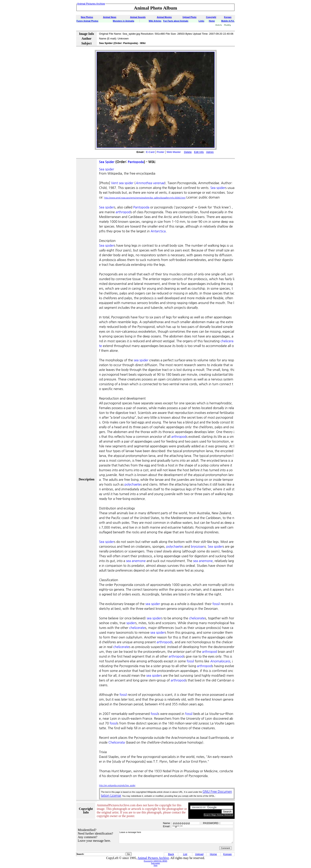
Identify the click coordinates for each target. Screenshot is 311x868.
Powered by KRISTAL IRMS (155, 861)
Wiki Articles (155, 21)
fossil (216, 604)
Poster (161, 152)
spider (131, 623)
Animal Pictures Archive (153, 858)
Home (212, 21)
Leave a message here (176, 837)
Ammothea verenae (150, 183)
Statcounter (155, 863)
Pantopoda (136, 162)
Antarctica (158, 231)
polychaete (132, 484)
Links (201, 21)
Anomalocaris (220, 661)
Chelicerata (117, 742)
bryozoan (198, 546)
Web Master (174, 152)
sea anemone (136, 561)
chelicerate (197, 618)
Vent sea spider (122, 183)
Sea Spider (107, 162)
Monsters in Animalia (124, 21)
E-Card (150, 152)
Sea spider (106, 169)
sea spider (141, 360)
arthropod (123, 212)
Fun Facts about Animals (176, 21)
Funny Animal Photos (87, 21)
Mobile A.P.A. (228, 21)
